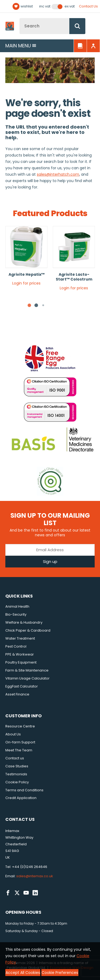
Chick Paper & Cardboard (28, 630)
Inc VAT (45, 6)
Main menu (21, 46)
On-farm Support (20, 742)
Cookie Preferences (60, 973)
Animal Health (17, 606)
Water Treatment (20, 638)
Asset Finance (17, 694)
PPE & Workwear (20, 654)
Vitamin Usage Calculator (27, 678)
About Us (13, 734)
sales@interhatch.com (58, 174)
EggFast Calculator (22, 686)
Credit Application (21, 798)
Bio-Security (16, 614)
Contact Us (88, 6)
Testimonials (16, 774)
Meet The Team (19, 750)
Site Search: (20, 18)
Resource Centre (20, 726)
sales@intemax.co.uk (35, 876)
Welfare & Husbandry (24, 622)
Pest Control (16, 646)
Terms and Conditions (24, 790)
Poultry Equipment (21, 662)
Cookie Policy (17, 782)
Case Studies (17, 766)
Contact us (15, 758)
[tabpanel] (26, 258)
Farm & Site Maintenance (27, 670)
